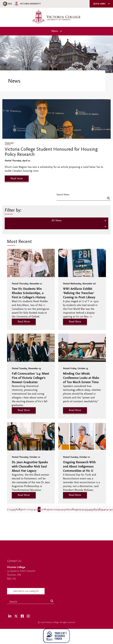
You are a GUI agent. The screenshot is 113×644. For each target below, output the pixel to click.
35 (91, 509)
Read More (24, 322)
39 (102, 509)
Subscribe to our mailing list (26, 591)
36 (94, 509)
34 (89, 509)
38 (99, 509)
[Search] (108, 198)
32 (83, 509)
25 (64, 509)
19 (47, 509)
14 (34, 509)
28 (72, 509)
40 (105, 509)
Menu (55, 31)
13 (31, 509)
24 (61, 509)
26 (67, 509)
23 (58, 509)
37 (97, 509)
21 (53, 509)
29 (75, 509)
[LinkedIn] (10, 616)
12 (29, 509)
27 (70, 509)
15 (37, 509)
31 (81, 509)
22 (56, 509)
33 (86, 509)
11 (26, 509)
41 (108, 509)
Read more (17, 178)
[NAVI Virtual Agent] (56, 636)
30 (78, 509)
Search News (63, 195)
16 (39, 509)
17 (42, 509)
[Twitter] (16, 616)
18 (44, 509)
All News (57, 221)
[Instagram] (28, 616)
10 (23, 509)
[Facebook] (22, 616)
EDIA (7, 4)
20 (50, 509)
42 (111, 509)
